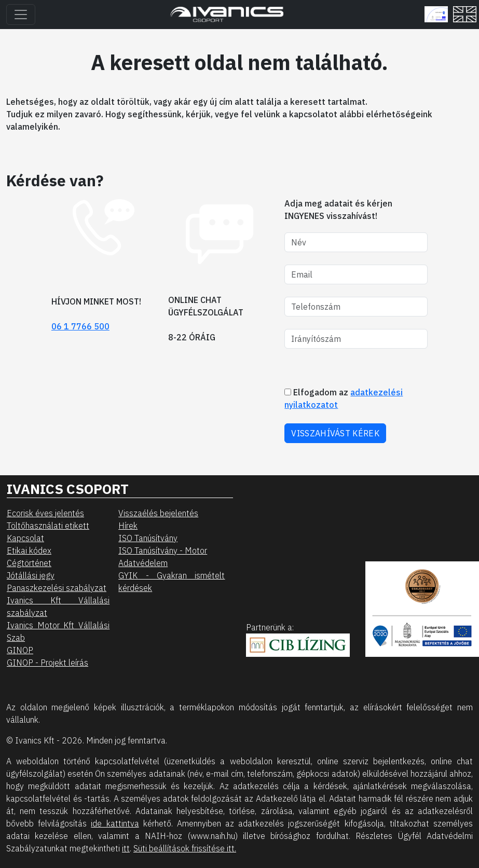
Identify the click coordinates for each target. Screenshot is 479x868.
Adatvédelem (143, 563)
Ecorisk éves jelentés (45, 513)
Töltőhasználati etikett (48, 526)
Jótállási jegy (31, 575)
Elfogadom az (344, 398)
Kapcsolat (25, 538)
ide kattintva (115, 823)
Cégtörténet (29, 563)
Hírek (128, 526)
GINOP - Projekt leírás (47, 663)
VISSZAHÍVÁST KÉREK (335, 433)
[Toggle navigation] (21, 15)
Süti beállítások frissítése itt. (185, 848)
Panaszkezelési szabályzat (57, 588)
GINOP (20, 650)
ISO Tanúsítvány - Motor (163, 550)
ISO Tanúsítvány (148, 538)
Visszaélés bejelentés (158, 513)
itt (126, 848)
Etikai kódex (29, 550)
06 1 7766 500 (80, 326)
